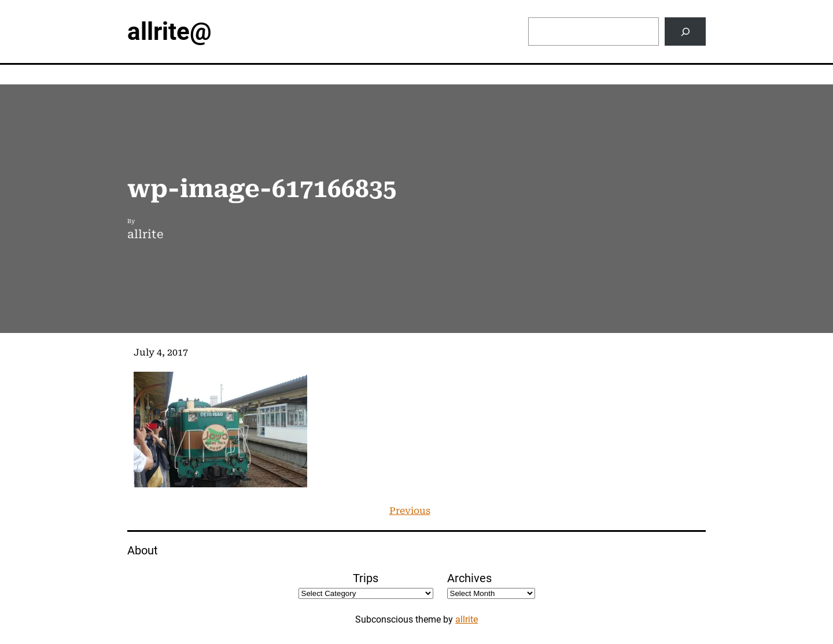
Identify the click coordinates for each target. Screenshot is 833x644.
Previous (410, 511)
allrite (467, 619)
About (143, 550)
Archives (469, 578)
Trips (366, 578)
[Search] (685, 32)
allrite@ (169, 32)
